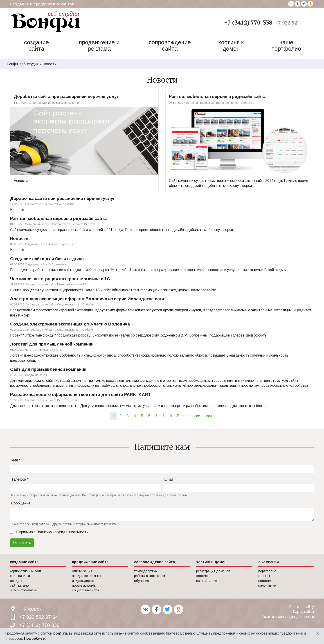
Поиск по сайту (301, 607)
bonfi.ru (60, 633)
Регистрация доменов (213, 571)
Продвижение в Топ (87, 576)
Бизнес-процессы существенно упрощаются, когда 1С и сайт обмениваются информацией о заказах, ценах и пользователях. (114, 290)
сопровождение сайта (154, 562)
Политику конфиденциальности (62, 532)
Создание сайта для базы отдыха (47, 259)
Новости (21, 181)
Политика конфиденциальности (288, 617)
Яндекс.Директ (83, 581)
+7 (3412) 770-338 (248, 22)
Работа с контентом (150, 576)
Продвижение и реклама (99, 45)
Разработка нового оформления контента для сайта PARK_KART (81, 394)
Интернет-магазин (70, 284)
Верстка (249, 103)
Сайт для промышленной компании (48, 369)
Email (169, 479)
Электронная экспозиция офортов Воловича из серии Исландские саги (87, 299)
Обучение (142, 581)
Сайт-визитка (70, 103)
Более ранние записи (194, 416)
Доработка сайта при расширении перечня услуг (66, 96)
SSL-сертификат (208, 581)
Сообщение (21, 503)
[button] (308, 27)
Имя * (16, 460)
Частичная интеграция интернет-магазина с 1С (60, 279)
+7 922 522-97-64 (295, 23)
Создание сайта (36, 45)
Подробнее (34, 638)
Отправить (22, 543)
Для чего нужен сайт (62, 244)
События (88, 304)
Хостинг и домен (231, 45)
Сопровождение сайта (170, 45)
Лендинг (16, 581)
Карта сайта (303, 612)
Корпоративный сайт (26, 571)
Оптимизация (82, 571)
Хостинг (202, 576)
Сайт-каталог (20, 585)
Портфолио (267, 571)
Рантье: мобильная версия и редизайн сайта (217, 96)
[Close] (318, 634)
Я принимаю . (53, 532)
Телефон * (20, 479)
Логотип (30, 350)
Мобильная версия (197, 103)
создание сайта (24, 562)
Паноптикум (267, 585)
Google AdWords (84, 585)
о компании (269, 562)
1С (85, 284)
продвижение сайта (90, 562)
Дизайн (74, 400)
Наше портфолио (286, 45)
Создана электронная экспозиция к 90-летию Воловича (70, 324)
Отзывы (264, 576)
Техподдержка (145, 571)
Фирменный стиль (49, 350)
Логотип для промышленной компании (52, 344)
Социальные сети (69, 304)
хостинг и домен (211, 562)
